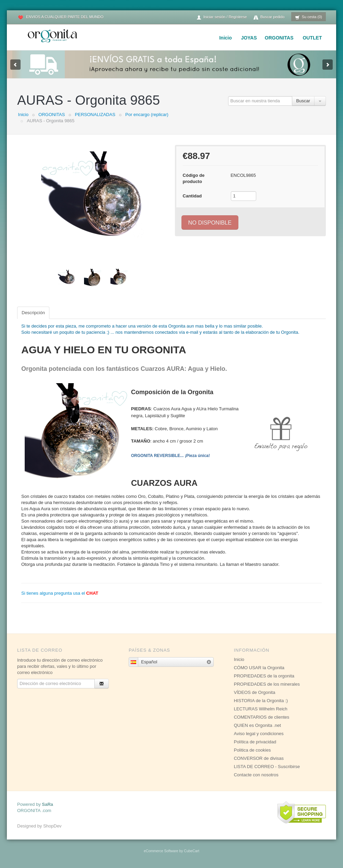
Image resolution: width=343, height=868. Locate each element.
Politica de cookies (252, 750)
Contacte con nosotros (256, 775)
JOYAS (249, 38)
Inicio (226, 38)
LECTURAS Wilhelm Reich (261, 709)
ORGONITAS (279, 38)
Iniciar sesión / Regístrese (222, 17)
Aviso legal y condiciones (259, 734)
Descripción (33, 313)
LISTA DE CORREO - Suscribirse (267, 767)
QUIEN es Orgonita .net (257, 725)
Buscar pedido (269, 17)
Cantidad (192, 196)
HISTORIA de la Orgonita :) (261, 701)
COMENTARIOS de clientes (262, 717)
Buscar (303, 101)
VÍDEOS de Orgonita (255, 692)
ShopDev (52, 826)
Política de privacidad (255, 742)
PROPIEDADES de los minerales (267, 684)
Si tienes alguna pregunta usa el (60, 593)
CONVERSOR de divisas (259, 758)
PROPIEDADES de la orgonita (264, 676)
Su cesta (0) (309, 17)
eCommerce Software (161, 851)
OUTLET (312, 38)
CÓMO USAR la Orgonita (259, 668)
